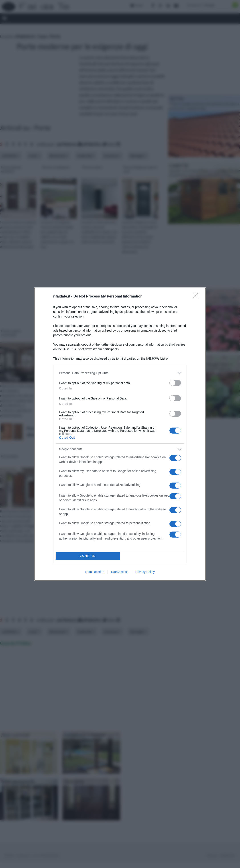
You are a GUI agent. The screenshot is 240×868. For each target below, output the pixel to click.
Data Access (120, 572)
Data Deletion (95, 572)
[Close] (197, 297)
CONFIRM (88, 556)
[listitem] (120, 373)
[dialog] (120, 434)
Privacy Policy (145, 572)
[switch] (175, 383)
